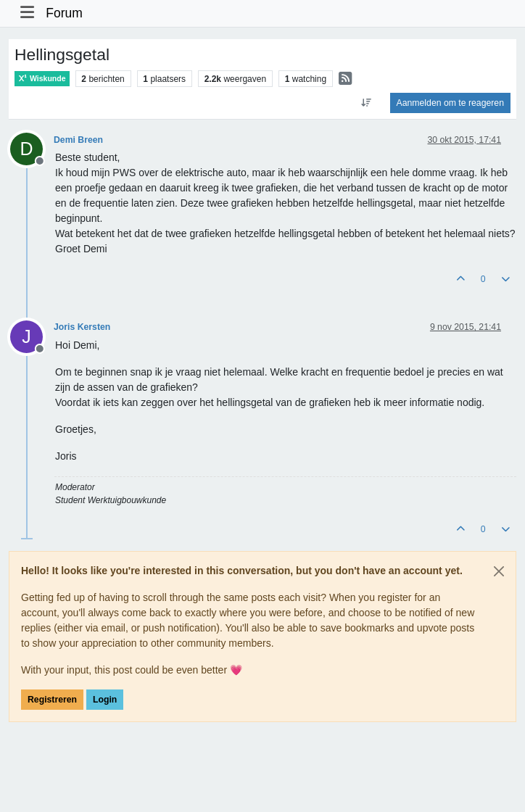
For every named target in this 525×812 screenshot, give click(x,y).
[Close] (499, 571)
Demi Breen (78, 140)
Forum (64, 13)
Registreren (52, 700)
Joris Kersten (82, 327)
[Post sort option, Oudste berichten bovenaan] (366, 103)
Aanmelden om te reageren (450, 103)
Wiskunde (42, 79)
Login (105, 700)
